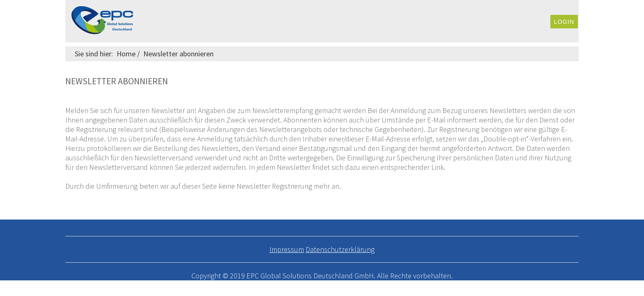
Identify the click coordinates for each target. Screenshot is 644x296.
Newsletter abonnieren (178, 54)
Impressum (287, 249)
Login (564, 22)
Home (126, 54)
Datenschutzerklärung (340, 249)
